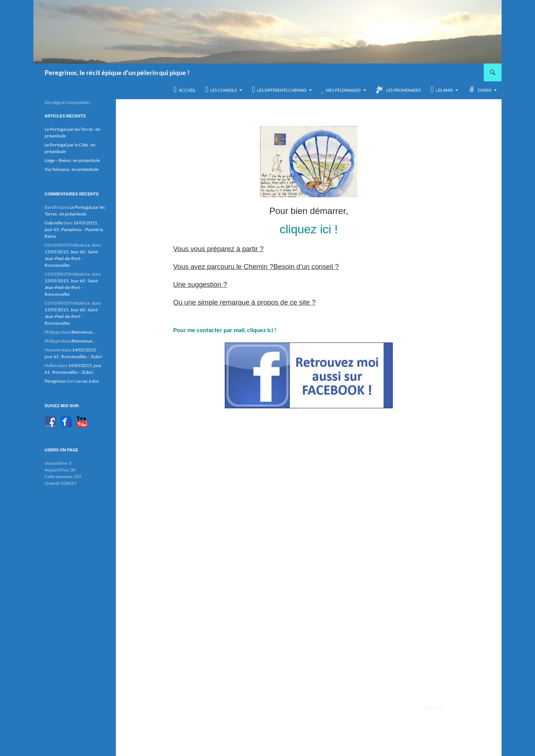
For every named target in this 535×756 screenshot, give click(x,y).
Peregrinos (55, 381)
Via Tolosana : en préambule (72, 169)
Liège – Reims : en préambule (72, 160)
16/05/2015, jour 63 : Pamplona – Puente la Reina (74, 229)
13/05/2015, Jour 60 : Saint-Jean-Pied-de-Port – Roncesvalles (72, 258)
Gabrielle (53, 223)
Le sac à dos (88, 381)
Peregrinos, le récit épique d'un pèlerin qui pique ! (117, 72)
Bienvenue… (83, 332)
